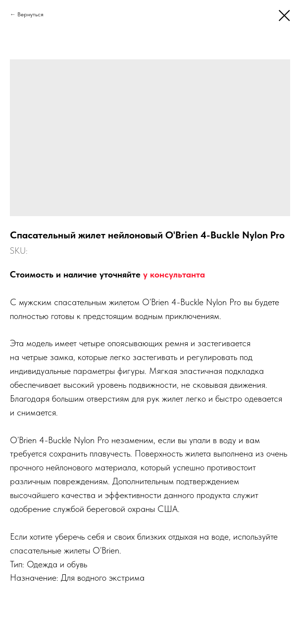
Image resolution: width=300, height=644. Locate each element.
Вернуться (30, 14)
